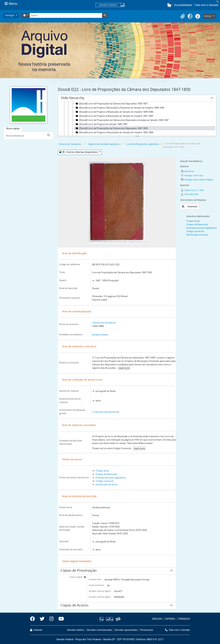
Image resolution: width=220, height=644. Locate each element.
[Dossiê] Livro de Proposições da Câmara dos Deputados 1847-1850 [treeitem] (111, 128)
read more (124, 368)
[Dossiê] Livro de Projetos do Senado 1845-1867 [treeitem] (101, 124)
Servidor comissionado (99, 630)
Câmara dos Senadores (70, 144)
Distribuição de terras (106, 484)
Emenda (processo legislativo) (111, 478)
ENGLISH (157, 619)
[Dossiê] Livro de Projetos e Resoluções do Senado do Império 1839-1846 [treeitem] (114, 112)
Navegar (10, 15)
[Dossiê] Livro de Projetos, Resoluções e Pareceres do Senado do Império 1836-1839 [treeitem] (119, 108)
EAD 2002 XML (190, 194)
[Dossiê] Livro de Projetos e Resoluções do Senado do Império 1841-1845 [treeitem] (114, 116)
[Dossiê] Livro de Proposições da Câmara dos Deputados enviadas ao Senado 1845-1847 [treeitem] (122, 120)
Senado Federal (100, 335)
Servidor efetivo (76, 630)
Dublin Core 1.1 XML (192, 190)
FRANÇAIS (184, 619)
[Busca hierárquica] (25, 136)
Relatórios (187, 171)
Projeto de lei (102, 471)
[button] (170, 5)
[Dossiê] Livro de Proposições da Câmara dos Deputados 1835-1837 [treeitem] (111, 104)
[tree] (137, 119)
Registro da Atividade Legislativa (104, 144)
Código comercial (104, 481)
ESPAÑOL (170, 619)
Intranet (36, 630)
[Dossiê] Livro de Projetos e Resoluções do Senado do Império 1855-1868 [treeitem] (114, 132)
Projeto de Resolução (106, 474)
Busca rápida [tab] (13, 128)
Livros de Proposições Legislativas (143, 144)
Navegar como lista (192, 175)
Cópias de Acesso (74, 606)
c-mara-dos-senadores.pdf (106, 412)
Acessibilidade (183, 5)
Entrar (208, 16)
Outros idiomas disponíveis (80, 152)
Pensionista (147, 630)
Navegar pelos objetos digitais (197, 180)
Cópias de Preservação (79, 571)
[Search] (66, 15)
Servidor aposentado (126, 630)
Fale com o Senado (207, 5)
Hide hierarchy (72, 98)
